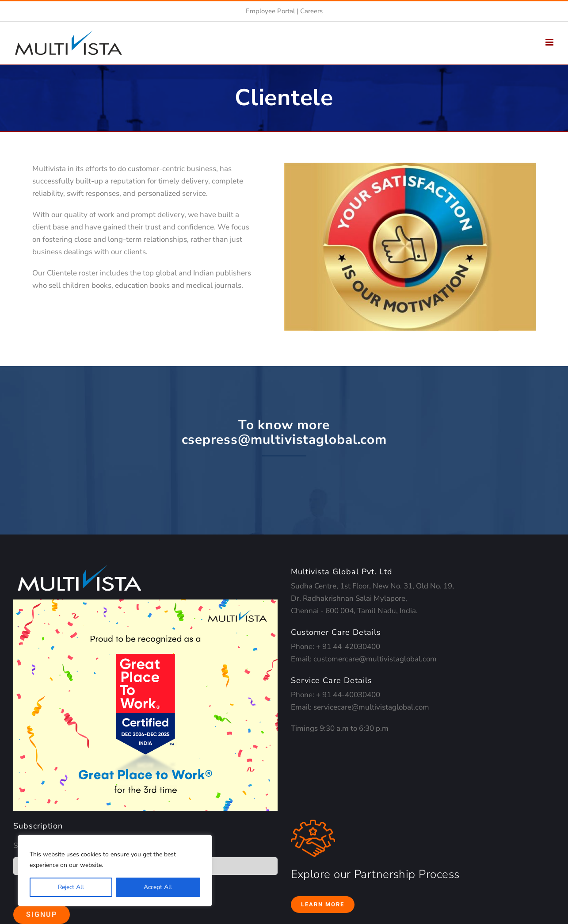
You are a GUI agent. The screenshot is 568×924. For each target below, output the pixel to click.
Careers (311, 11)
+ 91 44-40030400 (348, 695)
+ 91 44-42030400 (348, 647)
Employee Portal (270, 11)
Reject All (71, 887)
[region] (115, 871)
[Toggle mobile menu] (550, 42)
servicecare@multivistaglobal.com (371, 707)
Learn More (323, 904)
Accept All (158, 887)
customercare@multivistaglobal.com (375, 659)
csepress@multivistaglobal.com (284, 440)
